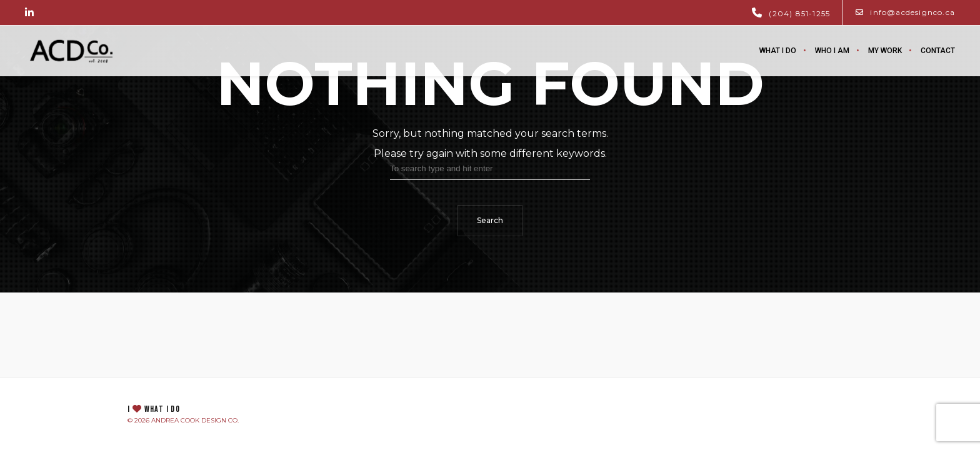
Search (490, 220)
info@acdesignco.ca (905, 12)
